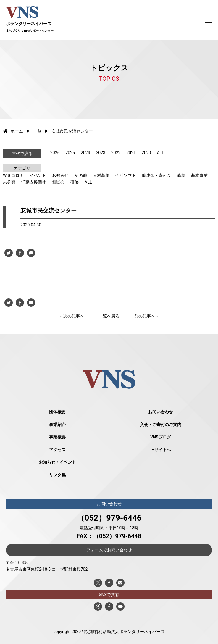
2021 (131, 153)
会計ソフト (126, 175)
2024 (85, 153)
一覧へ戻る (109, 316)
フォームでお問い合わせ (109, 550)
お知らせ (60, 175)
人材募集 (101, 175)
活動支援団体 (34, 182)
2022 (116, 153)
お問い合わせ (161, 412)
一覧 (37, 131)
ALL (160, 153)
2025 (70, 153)
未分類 (9, 182)
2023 (100, 153)
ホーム (13, 131)
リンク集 (57, 475)
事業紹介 (57, 425)
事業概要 (57, 437)
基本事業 (199, 175)
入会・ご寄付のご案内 (161, 425)
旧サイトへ (161, 450)
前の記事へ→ (147, 316)
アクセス (57, 450)
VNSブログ (161, 437)
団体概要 (57, 412)
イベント (38, 175)
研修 (75, 182)
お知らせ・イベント (57, 462)
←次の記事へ (72, 316)
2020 (146, 153)
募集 (181, 175)
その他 (81, 175)
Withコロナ (13, 175)
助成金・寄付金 (156, 175)
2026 (55, 153)
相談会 (58, 182)
